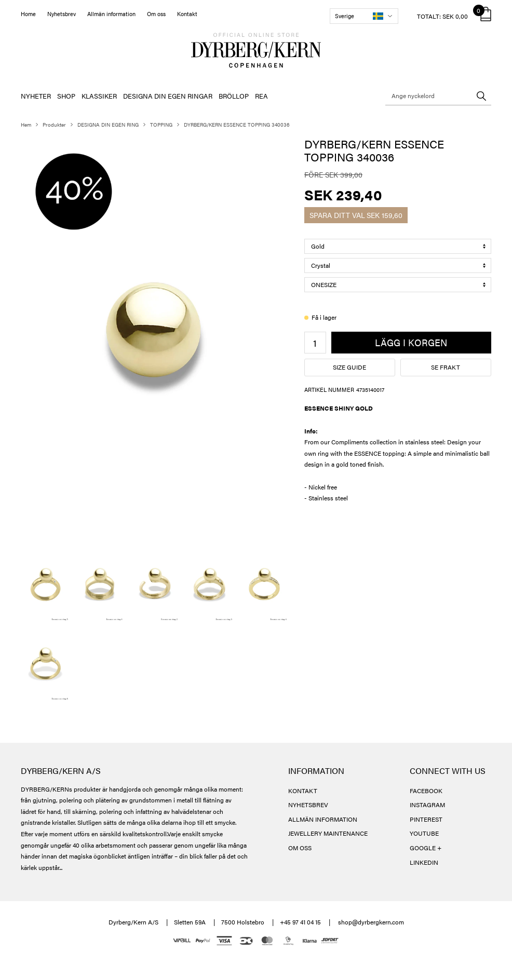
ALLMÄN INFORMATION (323, 819)
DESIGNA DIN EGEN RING (108, 125)
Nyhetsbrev (62, 14)
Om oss (156, 14)
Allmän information (111, 14)
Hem (26, 125)
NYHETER (36, 96)
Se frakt (446, 367)
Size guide (349, 367)
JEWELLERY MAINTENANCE (328, 833)
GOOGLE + (426, 848)
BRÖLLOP (234, 96)
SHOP (66, 96)
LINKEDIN (424, 862)
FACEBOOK (426, 791)
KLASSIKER (99, 96)
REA (261, 96)
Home (28, 14)
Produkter (54, 125)
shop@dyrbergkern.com (371, 922)
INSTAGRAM (427, 805)
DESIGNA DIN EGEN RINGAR (168, 96)
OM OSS (300, 848)
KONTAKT (303, 791)
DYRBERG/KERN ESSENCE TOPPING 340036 (237, 125)
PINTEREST (426, 819)
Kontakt (187, 14)
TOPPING (161, 125)
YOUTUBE (424, 833)
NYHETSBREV (308, 805)
